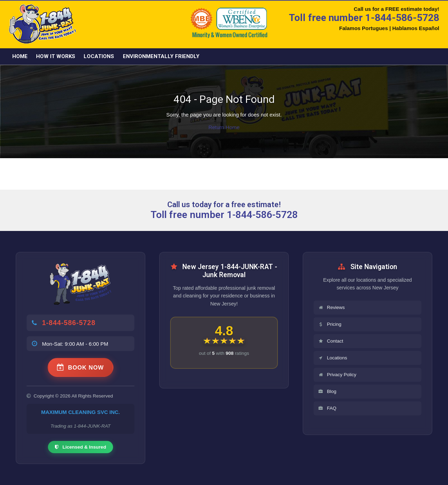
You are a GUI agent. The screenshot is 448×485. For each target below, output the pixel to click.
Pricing (330, 324)
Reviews (331, 307)
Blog (327, 391)
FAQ (327, 408)
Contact (331, 341)
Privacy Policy (337, 375)
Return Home (224, 127)
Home (20, 56)
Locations (99, 56)
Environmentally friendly (161, 56)
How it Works (56, 56)
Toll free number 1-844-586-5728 (364, 18)
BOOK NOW (80, 367)
